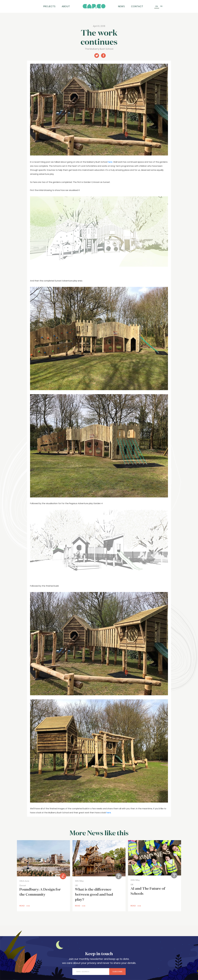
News (121, 6)
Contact (137, 6)
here (110, 162)
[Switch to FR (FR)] (161, 6)
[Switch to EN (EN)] (157, 6)
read (25, 906)
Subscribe (117, 972)
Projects (49, 6)
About (66, 6)
